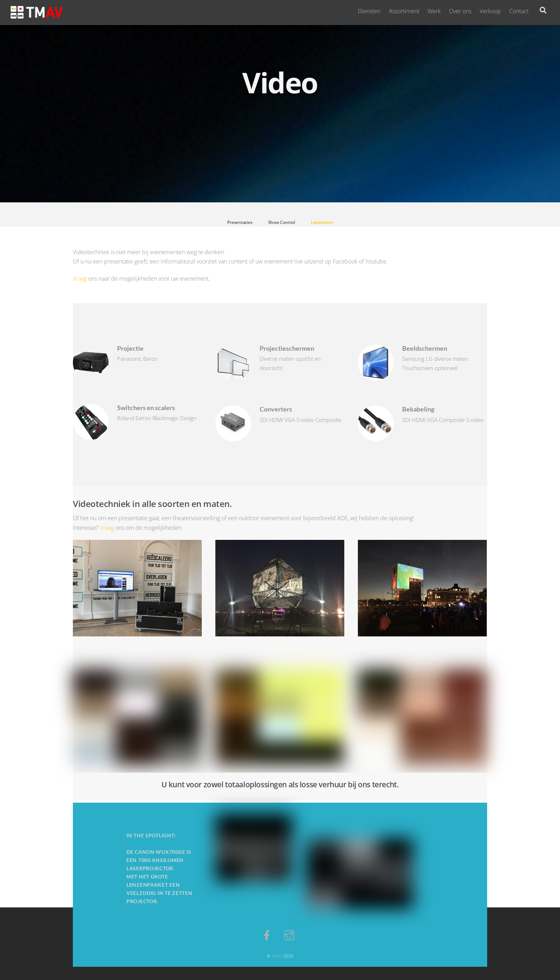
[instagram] (291, 934)
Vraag (80, 279)
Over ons (460, 11)
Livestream (322, 224)
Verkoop (490, 11)
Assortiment (404, 11)
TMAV (277, 956)
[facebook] (268, 934)
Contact (519, 11)
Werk (434, 11)
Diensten (369, 11)
